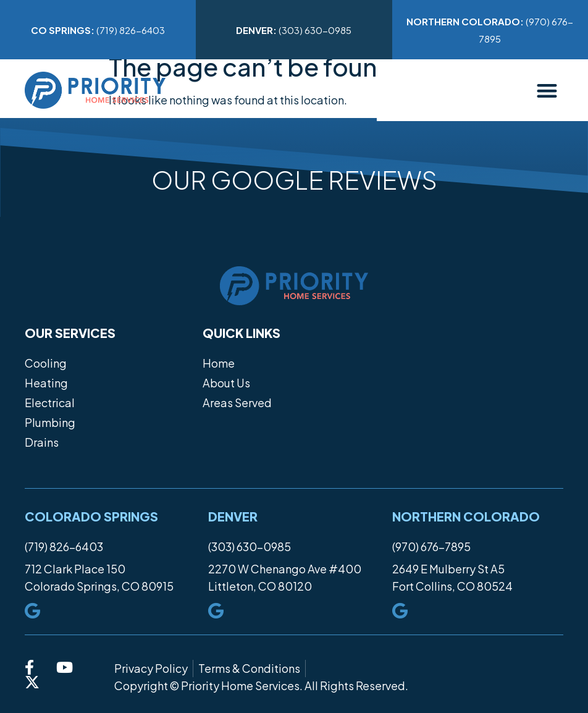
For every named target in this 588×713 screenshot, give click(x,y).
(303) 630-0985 (294, 30)
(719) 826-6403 (98, 30)
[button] (548, 91)
